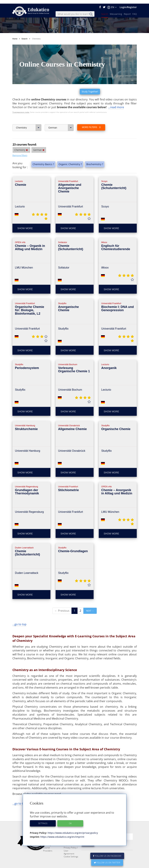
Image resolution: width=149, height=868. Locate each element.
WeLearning (116, 10)
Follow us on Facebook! (107, 852)
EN (112, 4)
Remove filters (20, 143)
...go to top (19, 612)
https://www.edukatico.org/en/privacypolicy (72, 829)
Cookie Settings (71, 853)
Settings (43, 820)
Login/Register (128, 4)
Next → (90, 599)
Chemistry (29, 116)
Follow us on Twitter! (107, 859)
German (61, 116)
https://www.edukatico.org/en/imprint (62, 833)
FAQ (135, 10)
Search (105, 10)
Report (127, 10)
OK (70, 820)
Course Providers (48, 845)
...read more (116, 95)
